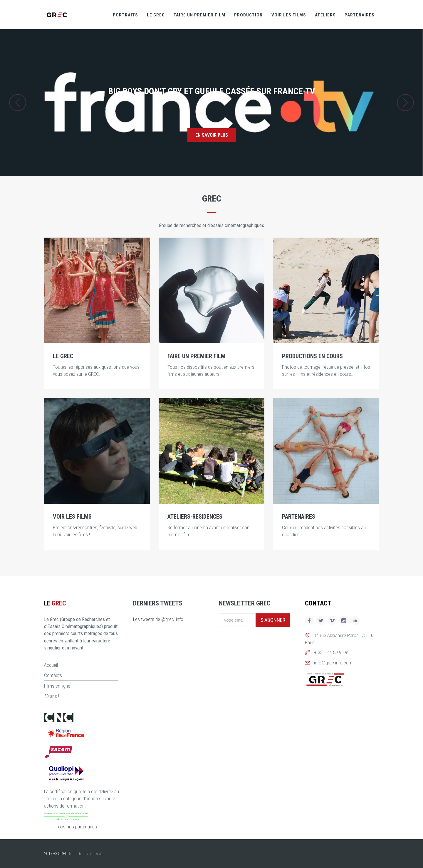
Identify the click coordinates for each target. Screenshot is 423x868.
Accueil (51, 665)
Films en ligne (57, 686)
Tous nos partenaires (76, 827)
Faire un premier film (199, 15)
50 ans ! (52, 696)
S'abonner (273, 620)
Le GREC (156, 15)
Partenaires (360, 15)
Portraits (125, 15)
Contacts (53, 675)
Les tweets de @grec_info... (160, 619)
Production (248, 15)
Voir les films (289, 15)
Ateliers (325, 15)
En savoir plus (212, 135)
